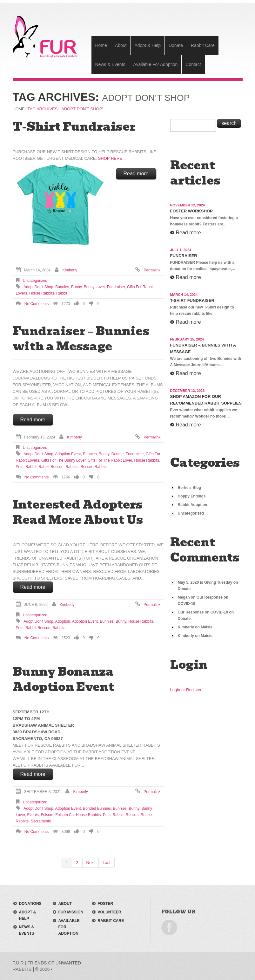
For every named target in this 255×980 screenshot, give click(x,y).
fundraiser (116, 287)
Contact (193, 64)
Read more (136, 173)
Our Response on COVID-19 (203, 612)
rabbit (62, 293)
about (65, 903)
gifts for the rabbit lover (110, 460)
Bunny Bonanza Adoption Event (63, 679)
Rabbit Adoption (193, 504)
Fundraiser (184, 255)
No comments (37, 303)
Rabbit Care (203, 45)
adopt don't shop (38, 287)
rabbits (72, 466)
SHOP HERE (110, 158)
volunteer (110, 912)
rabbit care (111, 920)
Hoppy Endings (192, 496)
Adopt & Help (148, 45)
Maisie (207, 627)
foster (106, 903)
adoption (62, 621)
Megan (184, 597)
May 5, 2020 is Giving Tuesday (205, 582)
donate (118, 454)
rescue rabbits (94, 466)
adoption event (68, 454)
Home (101, 45)
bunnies (62, 287)
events (33, 815)
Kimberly (70, 270)
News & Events (110, 64)
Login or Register (186, 689)
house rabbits (42, 293)
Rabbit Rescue (51, 466)
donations (30, 903)
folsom (47, 815)
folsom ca (64, 815)
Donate (176, 45)
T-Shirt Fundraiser (74, 126)
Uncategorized (35, 280)
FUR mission (71, 912)
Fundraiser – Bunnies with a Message (81, 338)
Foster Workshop (191, 211)
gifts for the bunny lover (63, 460)
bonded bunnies (97, 808)
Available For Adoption (155, 64)
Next (91, 862)
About (121, 45)
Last (107, 862)
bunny (76, 287)
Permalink (152, 270)
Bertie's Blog (190, 487)
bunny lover (94, 287)
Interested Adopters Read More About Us (78, 512)
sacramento (41, 821)
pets (20, 466)
